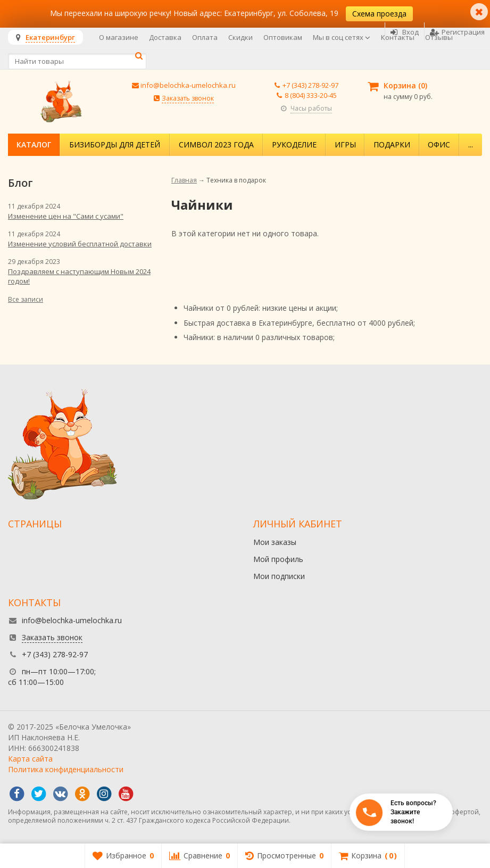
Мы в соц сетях (342, 37)
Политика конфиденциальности (66, 769)
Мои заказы (275, 542)
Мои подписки (279, 576)
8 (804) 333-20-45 (311, 95)
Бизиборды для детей (115, 144)
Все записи (26, 299)
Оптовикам (283, 37)
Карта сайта (30, 759)
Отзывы (439, 37)
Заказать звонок (188, 98)
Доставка (165, 37)
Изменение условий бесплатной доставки (80, 244)
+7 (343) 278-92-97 (310, 85)
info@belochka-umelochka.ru (188, 85)
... (471, 144)
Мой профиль (278, 559)
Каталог (34, 144)
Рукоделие (294, 144)
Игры (345, 144)
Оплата (205, 37)
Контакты (398, 37)
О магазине (119, 37)
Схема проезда (379, 14)
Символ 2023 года (216, 144)
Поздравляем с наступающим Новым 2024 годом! (79, 276)
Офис (439, 144)
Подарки (392, 144)
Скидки (240, 37)
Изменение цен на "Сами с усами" (66, 216)
